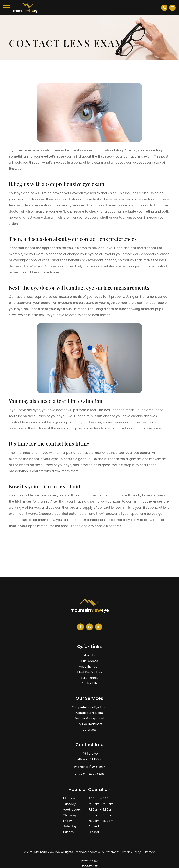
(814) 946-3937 (95, 767)
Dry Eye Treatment (89, 724)
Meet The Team (89, 667)
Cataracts (89, 730)
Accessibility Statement (104, 852)
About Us (89, 655)
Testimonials (89, 678)
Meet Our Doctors (89, 672)
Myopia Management (89, 718)
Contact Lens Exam (89, 713)
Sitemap (149, 852)
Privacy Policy (132, 852)
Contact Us (89, 683)
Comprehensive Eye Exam (89, 707)
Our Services (89, 661)
